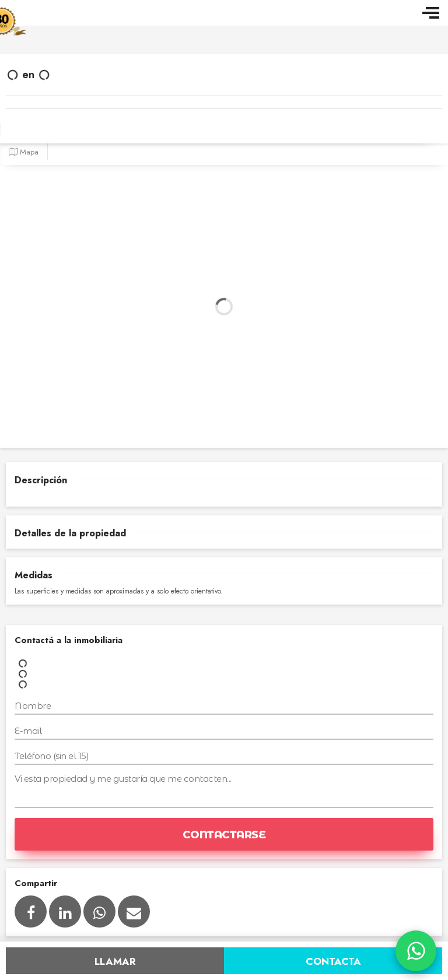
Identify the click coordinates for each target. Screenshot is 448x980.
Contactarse (224, 835)
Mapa (24, 152)
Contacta (333, 961)
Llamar (115, 961)
